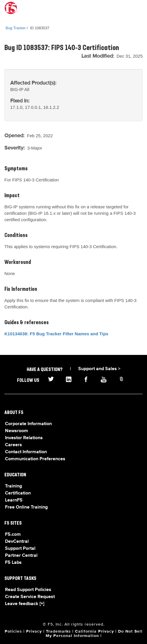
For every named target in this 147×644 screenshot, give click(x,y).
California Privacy (94, 631)
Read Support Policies (28, 590)
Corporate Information (28, 424)
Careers (13, 445)
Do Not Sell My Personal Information (94, 634)
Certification (18, 493)
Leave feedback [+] (25, 604)
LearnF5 (14, 500)
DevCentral (17, 542)
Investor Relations (24, 438)
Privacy (34, 631)
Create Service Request (30, 597)
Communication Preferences (35, 459)
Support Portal (20, 549)
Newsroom (17, 431)
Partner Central (21, 556)
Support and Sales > (99, 369)
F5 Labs (13, 563)
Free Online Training (26, 507)
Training (13, 486)
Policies (13, 631)
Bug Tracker (16, 28)
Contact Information (26, 452)
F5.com (13, 535)
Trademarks (58, 631)
